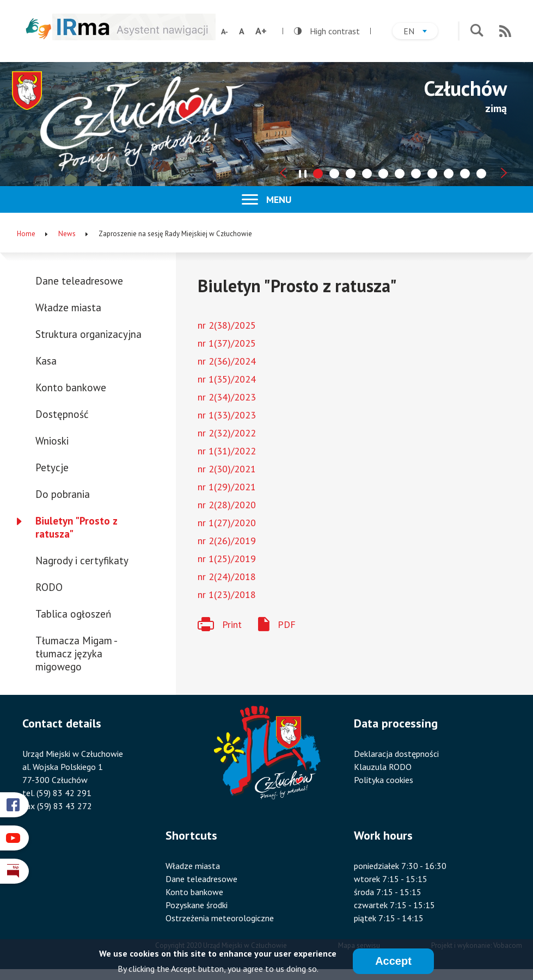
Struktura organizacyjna (88, 334)
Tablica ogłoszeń (73, 614)
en (421, 32)
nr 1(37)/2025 (227, 343)
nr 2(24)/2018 (227, 577)
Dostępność (62, 414)
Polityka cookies (384, 780)
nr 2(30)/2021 (227, 469)
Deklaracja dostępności (396, 754)
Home (26, 234)
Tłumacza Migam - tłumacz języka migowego (76, 654)
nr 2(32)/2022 (227, 433)
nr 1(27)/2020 (227, 523)
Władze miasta (68, 307)
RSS (505, 31)
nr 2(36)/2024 (227, 361)
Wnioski (52, 441)
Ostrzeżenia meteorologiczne (220, 918)
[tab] (318, 174)
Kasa (46, 361)
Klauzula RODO (383, 767)
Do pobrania (63, 494)
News (67, 234)
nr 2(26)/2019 (227, 541)
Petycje (52, 467)
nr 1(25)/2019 (227, 559)
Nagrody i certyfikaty (82, 560)
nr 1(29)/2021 (227, 487)
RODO (49, 587)
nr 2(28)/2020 (227, 505)
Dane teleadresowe (79, 281)
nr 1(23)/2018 (227, 594)
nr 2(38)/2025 (227, 325)
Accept (393, 961)
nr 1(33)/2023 (227, 415)
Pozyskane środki (197, 905)
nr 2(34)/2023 (227, 397)
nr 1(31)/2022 (227, 451)
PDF (287, 624)
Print (232, 624)
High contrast (327, 31)
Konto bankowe (71, 387)
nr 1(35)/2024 (227, 379)
